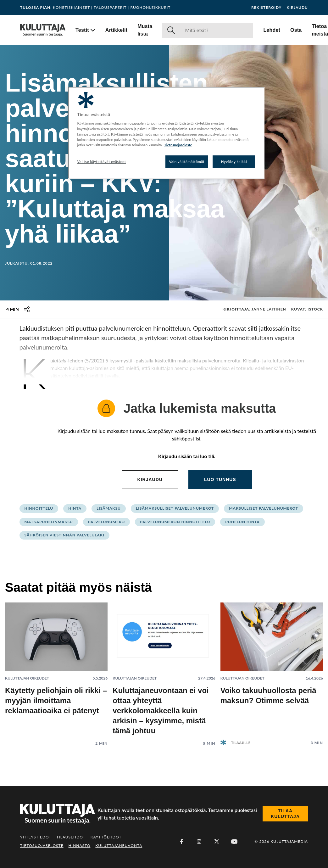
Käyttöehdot (106, 837)
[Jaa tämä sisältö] (27, 309)
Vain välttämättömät (187, 162)
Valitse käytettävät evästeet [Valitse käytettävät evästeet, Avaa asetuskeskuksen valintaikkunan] (102, 162)
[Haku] (217, 30)
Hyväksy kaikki (234, 162)
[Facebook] (181, 842)
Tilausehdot (71, 837)
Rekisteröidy (266, 8)
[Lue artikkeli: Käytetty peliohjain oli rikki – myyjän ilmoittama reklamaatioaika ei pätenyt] (56, 669)
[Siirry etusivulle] (43, 30)
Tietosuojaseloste (42, 846)
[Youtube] (234, 842)
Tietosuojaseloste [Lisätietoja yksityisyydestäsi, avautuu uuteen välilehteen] (178, 145)
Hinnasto (80, 846)
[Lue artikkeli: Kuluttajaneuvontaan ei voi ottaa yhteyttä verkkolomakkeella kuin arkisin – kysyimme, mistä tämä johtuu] (164, 669)
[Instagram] (199, 842)
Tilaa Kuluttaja (285, 814)
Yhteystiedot (36, 837)
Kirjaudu (297, 8)
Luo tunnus (220, 479)
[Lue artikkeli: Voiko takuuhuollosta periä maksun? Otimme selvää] (272, 669)
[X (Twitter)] (217, 842)
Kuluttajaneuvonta (119, 846)
